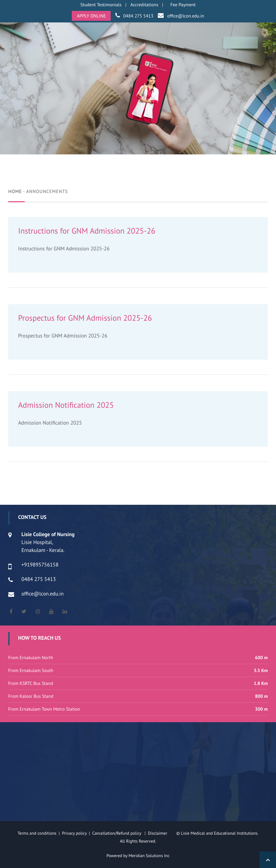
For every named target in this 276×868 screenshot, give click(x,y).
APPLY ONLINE (91, 16)
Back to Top (268, 860)
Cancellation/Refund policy (117, 833)
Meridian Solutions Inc (149, 856)
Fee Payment (183, 5)
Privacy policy (75, 833)
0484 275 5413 (138, 16)
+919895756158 (40, 565)
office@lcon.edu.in (185, 16)
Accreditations (144, 5)
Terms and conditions (37, 833)
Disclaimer (162, 833)
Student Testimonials (101, 5)
